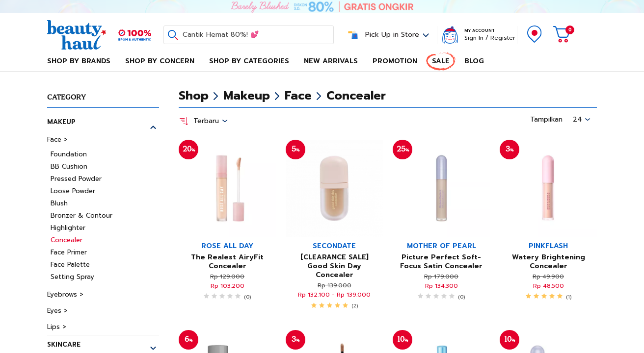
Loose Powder (73, 191)
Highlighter (68, 228)
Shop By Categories (249, 61)
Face (298, 96)
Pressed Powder (76, 179)
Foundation (69, 154)
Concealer (67, 240)
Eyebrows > (65, 294)
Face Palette (70, 265)
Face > (57, 139)
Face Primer (69, 252)
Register (503, 38)
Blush (59, 203)
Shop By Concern (160, 61)
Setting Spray (72, 277)
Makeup (61, 122)
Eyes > (57, 311)
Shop (194, 96)
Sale (441, 61)
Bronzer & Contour (81, 215)
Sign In (474, 38)
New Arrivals (331, 61)
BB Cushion (69, 166)
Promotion (395, 61)
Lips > (57, 327)
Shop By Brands (79, 61)
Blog (474, 61)
